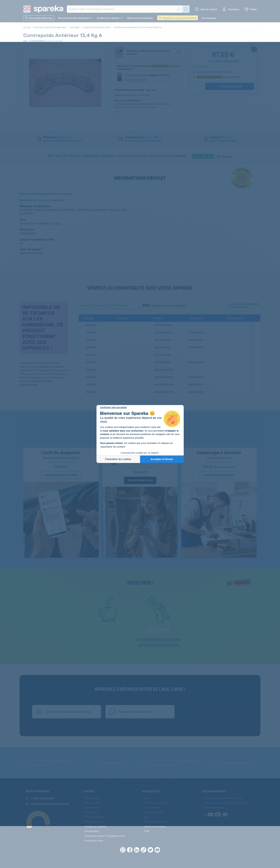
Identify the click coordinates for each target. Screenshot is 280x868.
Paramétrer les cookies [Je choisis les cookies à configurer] (118, 459)
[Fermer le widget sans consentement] (114, 407)
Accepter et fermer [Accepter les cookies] (162, 459)
